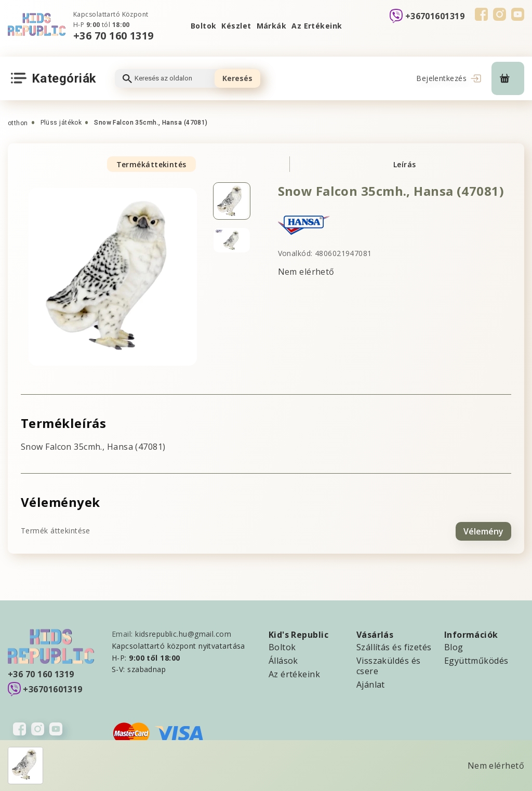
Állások (283, 660)
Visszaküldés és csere (389, 665)
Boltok (204, 26)
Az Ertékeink (317, 26)
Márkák (272, 26)
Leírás (405, 164)
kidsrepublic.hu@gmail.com (183, 633)
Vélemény (483, 530)
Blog (454, 646)
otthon (18, 123)
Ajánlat (371, 683)
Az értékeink (294, 673)
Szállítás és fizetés (394, 646)
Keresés (237, 78)
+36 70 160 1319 (114, 36)
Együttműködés (476, 660)
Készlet (236, 26)
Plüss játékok (61, 123)
